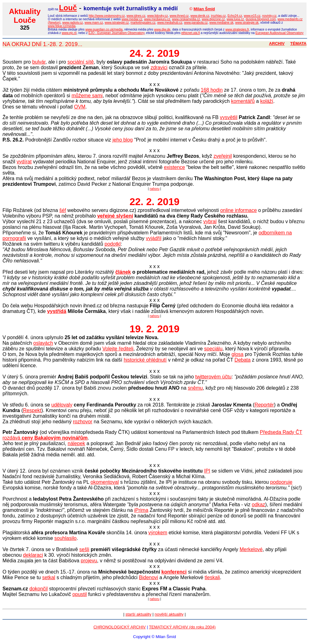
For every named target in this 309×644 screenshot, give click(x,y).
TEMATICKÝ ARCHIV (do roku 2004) (182, 627)
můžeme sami (87, 96)
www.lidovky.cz (158, 16)
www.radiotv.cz (73, 23)
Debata (243, 360)
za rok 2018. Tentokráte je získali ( (163, 405)
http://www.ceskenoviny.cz (107, 16)
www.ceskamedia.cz (186, 19)
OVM (80, 107)
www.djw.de (162, 29)
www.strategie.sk (247, 23)
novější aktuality (169, 614)
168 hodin (212, 90)
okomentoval (105, 482)
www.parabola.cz (196, 23)
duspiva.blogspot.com (261, 19)
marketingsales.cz (143, 23)
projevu (89, 561)
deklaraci (33, 555)
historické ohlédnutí (145, 360)
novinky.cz (269, 16)
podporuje (281, 482)
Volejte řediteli (118, 349)
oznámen (60, 471)
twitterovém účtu (213, 377)
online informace (238, 210)
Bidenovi (149, 577)
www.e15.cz (252, 16)
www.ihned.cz (179, 16)
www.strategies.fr (237, 29)
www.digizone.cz (213, 19)
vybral (210, 221)
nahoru (154, 189)
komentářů (243, 101)
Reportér (264, 405)
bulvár (39, 62)
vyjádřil (154, 238)
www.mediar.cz (132, 19)
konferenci (174, 572)
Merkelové (251, 549)
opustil (80, 594)
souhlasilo (65, 538)
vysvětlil (229, 117)
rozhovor (83, 422)
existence (175, 167)
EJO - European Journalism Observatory (116, 33)
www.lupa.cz (235, 19)
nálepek (76, 443)
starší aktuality (138, 614)
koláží (267, 101)
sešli (84, 549)
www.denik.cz (200, 16)
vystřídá (57, 311)
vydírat (24, 162)
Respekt (32, 410)
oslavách (43, 343)
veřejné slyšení (115, 216)
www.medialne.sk (221, 23)
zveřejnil (223, 156)
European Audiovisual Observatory (279, 33)
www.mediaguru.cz (157, 19)
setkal (49, 577)
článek (123, 272)
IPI (207, 471)
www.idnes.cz (136, 16)
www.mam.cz (94, 23)
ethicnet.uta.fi (190, 33)
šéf (63, 210)
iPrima (141, 510)
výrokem (158, 533)
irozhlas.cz (218, 16)
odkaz (259, 505)
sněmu (195, 388)
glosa (238, 354)
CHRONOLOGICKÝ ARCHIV (120, 627)
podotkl (113, 244)
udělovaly (62, 405)
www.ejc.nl (69, 33)
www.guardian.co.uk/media (104, 29)
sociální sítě (80, 62)
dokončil (39, 589)
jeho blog (123, 140)
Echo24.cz (235, 16)
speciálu (213, 349)
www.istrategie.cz (117, 23)
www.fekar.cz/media (62, 26)
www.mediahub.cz (170, 23)
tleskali (212, 577)
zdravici (159, 67)
